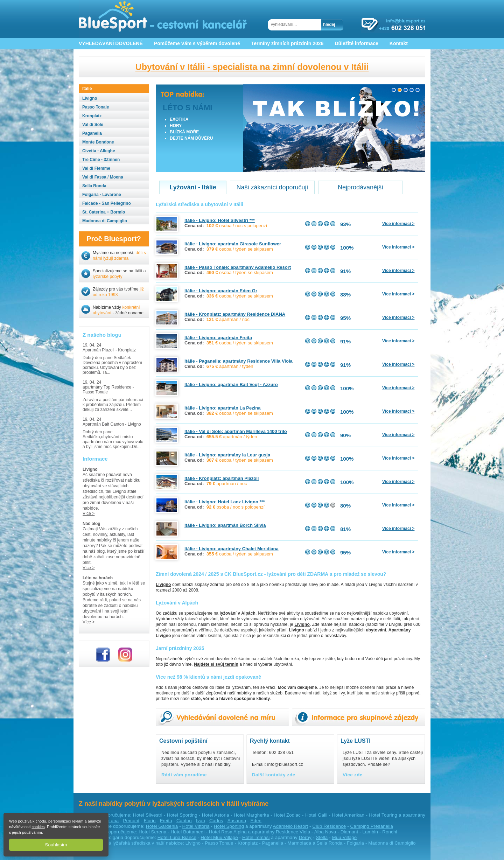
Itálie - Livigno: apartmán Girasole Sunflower (233, 244)
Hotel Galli (316, 815)
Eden (256, 821)
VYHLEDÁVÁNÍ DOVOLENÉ (111, 43)
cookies (38, 827)
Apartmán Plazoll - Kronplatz (109, 350)
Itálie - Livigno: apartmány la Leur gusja (227, 455)
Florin (150, 821)
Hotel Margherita (251, 815)
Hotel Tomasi (256, 837)
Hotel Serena (152, 832)
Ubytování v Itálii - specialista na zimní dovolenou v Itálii (252, 67)
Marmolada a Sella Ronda (315, 843)
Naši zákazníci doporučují (272, 187)
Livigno (193, 843)
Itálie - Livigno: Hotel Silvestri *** (220, 220)
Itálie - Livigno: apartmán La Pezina (222, 408)
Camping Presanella (372, 826)
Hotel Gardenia (162, 826)
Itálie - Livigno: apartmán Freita (218, 338)
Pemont (131, 821)
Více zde (353, 775)
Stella (322, 837)
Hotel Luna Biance (177, 837)
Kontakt (399, 43)
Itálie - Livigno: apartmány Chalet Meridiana (232, 549)
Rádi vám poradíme (184, 775)
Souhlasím (56, 845)
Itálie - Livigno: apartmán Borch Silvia (225, 525)
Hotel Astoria (216, 815)
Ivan (201, 821)
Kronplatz (248, 843)
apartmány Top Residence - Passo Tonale (108, 390)
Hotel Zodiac (287, 815)
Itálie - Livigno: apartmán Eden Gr (221, 291)
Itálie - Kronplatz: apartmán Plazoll (222, 478)
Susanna (237, 821)
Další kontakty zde (274, 775)
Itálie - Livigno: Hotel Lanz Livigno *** (225, 502)
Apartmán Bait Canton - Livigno (112, 424)
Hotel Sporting (182, 815)
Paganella (273, 843)
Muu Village (345, 837)
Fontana (110, 821)
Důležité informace (356, 43)
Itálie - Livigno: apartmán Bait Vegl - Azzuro (231, 384)
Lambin (370, 832)
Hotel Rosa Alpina (228, 832)
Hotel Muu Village (219, 837)
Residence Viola (293, 832)
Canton (184, 821)
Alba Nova (325, 832)
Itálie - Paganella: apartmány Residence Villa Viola (239, 361)
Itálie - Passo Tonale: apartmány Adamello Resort (238, 267)
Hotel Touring (383, 815)
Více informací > (398, 224)
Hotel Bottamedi (188, 832)
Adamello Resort (291, 826)
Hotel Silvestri (148, 815)
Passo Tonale (219, 843)
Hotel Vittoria (196, 826)
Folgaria (355, 843)
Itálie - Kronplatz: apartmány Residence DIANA (235, 314)
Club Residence (329, 826)
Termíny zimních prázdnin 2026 (288, 43)
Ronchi (390, 832)
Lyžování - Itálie (193, 187)
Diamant (349, 832)
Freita (166, 821)
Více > (89, 513)
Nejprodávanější (360, 187)
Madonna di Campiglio (392, 843)
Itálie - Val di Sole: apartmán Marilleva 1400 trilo (236, 431)
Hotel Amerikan (348, 815)
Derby (305, 837)
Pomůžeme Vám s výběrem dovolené (197, 43)
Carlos (216, 821)
